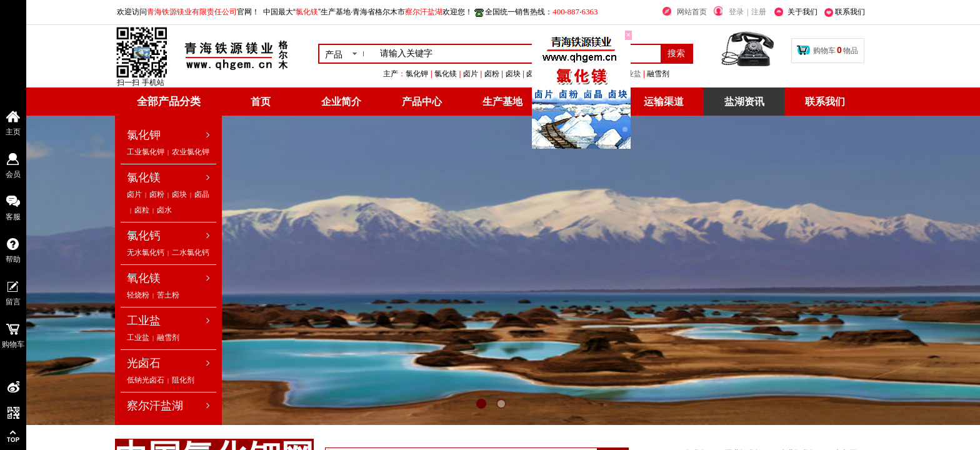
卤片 (134, 194)
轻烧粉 (138, 295)
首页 (261, 102)
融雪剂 (168, 337)
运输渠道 (664, 102)
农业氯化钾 (191, 152)
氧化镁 (144, 278)
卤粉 (157, 194)
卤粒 (142, 210)
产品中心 (422, 102)
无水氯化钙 (146, 252)
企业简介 (341, 102)
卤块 (179, 194)
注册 (759, 12)
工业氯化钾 (146, 152)
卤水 (164, 210)
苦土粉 (168, 295)
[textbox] (518, 54)
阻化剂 (183, 380)
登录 (736, 12)
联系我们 (825, 102)
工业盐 (691, 74)
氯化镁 (144, 177)
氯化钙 (144, 236)
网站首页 (692, 12)
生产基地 (502, 102)
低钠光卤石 (146, 380)
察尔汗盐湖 (155, 406)
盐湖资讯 (744, 102)
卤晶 (202, 194)
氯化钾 (144, 135)
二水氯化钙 (191, 252)
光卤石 (144, 363)
